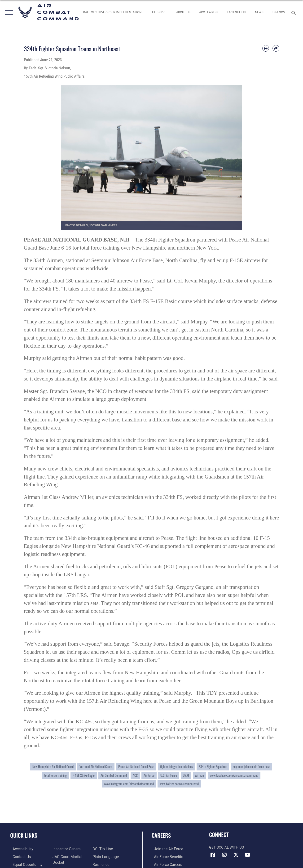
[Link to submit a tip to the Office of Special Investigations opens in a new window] (103, 849)
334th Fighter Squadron (213, 767)
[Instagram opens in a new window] (224, 855)
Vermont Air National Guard (96, 767)
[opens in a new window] (279, 12)
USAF (186, 775)
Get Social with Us (226, 847)
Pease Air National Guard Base (136, 767)
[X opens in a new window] (236, 855)
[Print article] (266, 48)
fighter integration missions (176, 767)
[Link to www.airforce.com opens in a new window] (166, 849)
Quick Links (24, 835)
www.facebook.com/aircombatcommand (234, 775)
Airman (200, 775)
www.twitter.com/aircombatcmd (179, 784)
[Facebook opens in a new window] (213, 855)
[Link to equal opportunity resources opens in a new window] (24, 864)
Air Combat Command (114, 775)
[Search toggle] (294, 12)
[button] (8, 12)
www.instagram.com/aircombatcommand (129, 784)
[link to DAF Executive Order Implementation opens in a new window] (112, 12)
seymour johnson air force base (252, 767)
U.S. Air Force (169, 775)
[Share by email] (276, 48)
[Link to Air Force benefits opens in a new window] (166, 856)
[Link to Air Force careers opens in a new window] (165, 864)
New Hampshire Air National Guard (53, 767)
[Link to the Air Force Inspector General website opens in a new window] (66, 849)
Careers (161, 835)
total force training (55, 775)
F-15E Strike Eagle (84, 775)
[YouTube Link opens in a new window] (247, 855)
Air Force (149, 775)
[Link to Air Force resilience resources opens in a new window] (101, 864)
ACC (135, 775)
